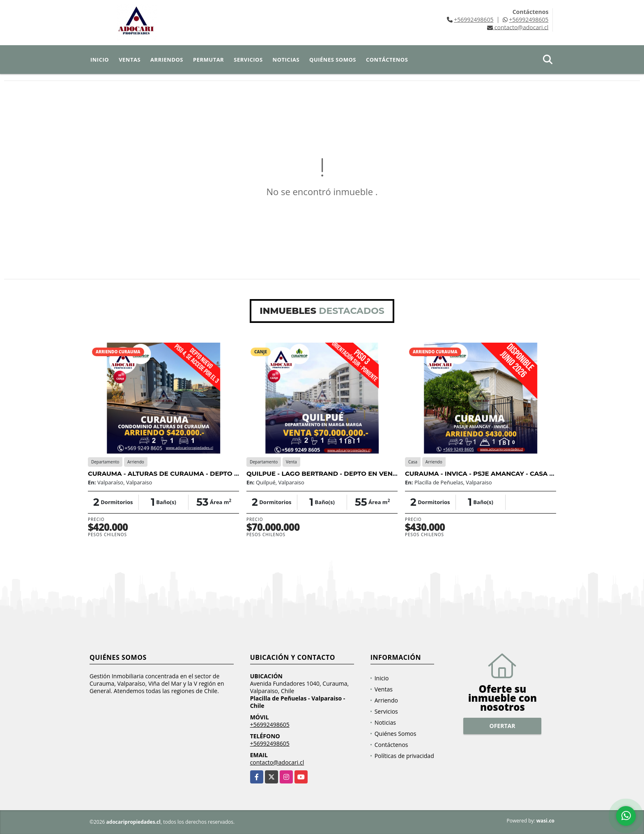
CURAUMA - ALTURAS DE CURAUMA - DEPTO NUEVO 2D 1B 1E (187, 473)
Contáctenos (387, 60)
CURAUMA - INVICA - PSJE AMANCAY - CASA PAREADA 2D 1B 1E (507, 473)
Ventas (130, 60)
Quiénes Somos (333, 60)
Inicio (100, 60)
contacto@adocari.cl (277, 762)
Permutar (208, 60)
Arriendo (386, 700)
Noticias (286, 60)
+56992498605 (474, 20)
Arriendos (167, 60)
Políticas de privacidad (404, 756)
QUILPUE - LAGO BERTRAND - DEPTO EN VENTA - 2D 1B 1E (339, 473)
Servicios (248, 60)
